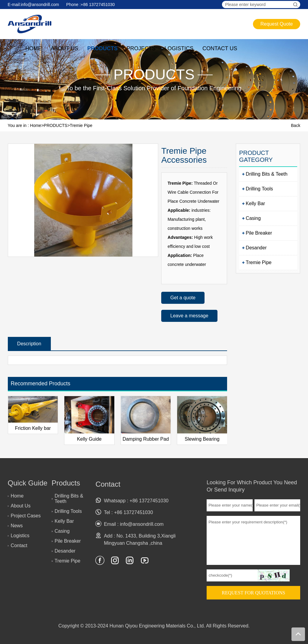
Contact (19, 545)
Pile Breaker (259, 233)
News (17, 526)
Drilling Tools (259, 189)
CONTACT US (220, 48)
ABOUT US (64, 48)
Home (36, 125)
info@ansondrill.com (40, 5)
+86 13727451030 (98, 5)
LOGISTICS (179, 48)
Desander (256, 248)
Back (296, 125)
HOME (33, 48)
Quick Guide (28, 483)
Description (29, 344)
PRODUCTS (102, 48)
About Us (21, 506)
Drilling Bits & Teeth (266, 174)
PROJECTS (141, 48)
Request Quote (277, 24)
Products (66, 483)
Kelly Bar (255, 203)
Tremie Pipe (81, 125)
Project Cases (26, 516)
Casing (253, 218)
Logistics (20, 536)
